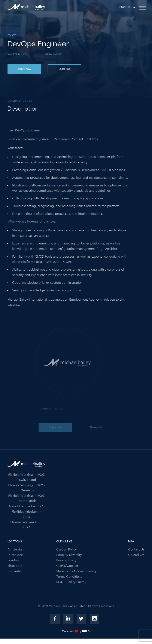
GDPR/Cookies (67, 566)
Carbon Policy (67, 549)
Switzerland (16, 571)
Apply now (24, 69)
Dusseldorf (15, 555)
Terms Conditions (69, 577)
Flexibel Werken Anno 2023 (26, 525)
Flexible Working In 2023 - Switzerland (26, 477)
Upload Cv (136, 555)
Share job (64, 69)
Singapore (15, 566)
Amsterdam (16, 549)
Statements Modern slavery (76, 571)
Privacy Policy (66, 560)
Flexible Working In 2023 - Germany (26, 488)
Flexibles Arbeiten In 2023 (26, 514)
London (13, 560)
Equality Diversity (69, 555)
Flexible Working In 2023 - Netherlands (26, 498)
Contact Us (136, 549)
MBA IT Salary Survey (71, 582)
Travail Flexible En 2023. (26, 506)
